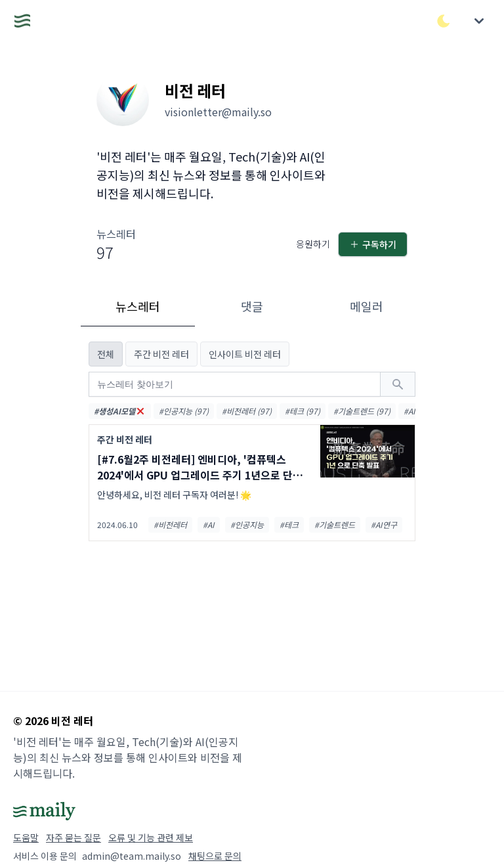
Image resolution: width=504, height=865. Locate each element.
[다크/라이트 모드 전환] (444, 21)
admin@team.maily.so (132, 856)
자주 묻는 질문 (73, 837)
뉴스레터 (138, 306)
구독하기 (373, 244)
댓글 (252, 306)
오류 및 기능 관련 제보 (151, 837)
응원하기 (313, 244)
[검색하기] (398, 384)
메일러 (367, 306)
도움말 (26, 837)
